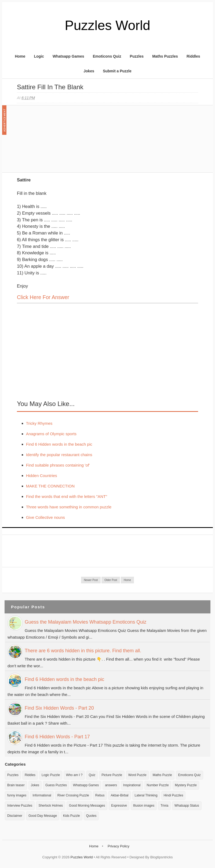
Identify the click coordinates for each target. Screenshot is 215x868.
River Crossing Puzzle (73, 795)
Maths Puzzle (162, 775)
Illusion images (144, 806)
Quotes (91, 816)
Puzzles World (107, 25)
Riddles (193, 56)
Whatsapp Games (68, 56)
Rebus (100, 795)
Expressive (119, 806)
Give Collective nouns (45, 517)
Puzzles (137, 56)
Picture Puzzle (112, 775)
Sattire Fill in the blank (50, 87)
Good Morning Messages (87, 806)
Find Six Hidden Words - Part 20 (59, 708)
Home (20, 56)
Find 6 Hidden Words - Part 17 (57, 737)
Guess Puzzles (56, 785)
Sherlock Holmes (51, 806)
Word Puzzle (137, 775)
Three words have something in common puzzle (69, 507)
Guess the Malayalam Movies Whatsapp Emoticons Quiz (85, 622)
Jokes (89, 71)
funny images (17, 795)
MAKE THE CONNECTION (50, 486)
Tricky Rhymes (39, 423)
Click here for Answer (43, 297)
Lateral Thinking (146, 795)
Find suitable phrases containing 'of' (58, 465)
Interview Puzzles (20, 806)
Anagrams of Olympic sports (51, 434)
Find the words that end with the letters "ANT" (67, 496)
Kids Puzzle (72, 816)
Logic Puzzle (51, 775)
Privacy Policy (119, 846)
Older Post (111, 580)
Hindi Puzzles (174, 795)
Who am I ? (74, 775)
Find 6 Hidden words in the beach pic (59, 444)
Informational (42, 795)
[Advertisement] (57, 141)
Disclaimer (15, 816)
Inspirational (132, 785)
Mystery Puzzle (186, 785)
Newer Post (91, 580)
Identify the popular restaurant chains (59, 455)
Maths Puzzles (165, 56)
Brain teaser (16, 785)
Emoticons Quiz (107, 56)
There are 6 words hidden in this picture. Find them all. (83, 651)
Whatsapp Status (187, 806)
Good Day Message (43, 816)
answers (111, 785)
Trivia (164, 806)
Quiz (92, 775)
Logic (39, 56)
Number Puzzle (158, 785)
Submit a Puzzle (117, 71)
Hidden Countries (42, 476)
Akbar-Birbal (119, 795)
